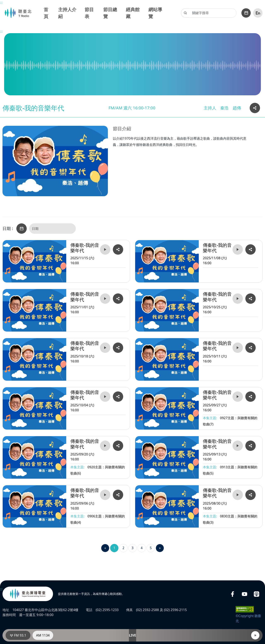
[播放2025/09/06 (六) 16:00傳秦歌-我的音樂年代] (105, 495)
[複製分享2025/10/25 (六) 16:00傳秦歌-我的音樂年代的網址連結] (251, 299)
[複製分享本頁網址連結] (255, 108)
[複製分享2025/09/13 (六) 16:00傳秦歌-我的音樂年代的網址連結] (251, 446)
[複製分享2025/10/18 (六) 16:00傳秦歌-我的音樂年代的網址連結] (118, 348)
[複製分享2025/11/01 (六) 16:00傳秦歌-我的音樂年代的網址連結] (118, 299)
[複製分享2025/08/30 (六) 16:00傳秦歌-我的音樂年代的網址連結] (251, 495)
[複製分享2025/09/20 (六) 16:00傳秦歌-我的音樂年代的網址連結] (118, 446)
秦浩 (224, 108)
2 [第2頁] (123, 548)
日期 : (8, 229)
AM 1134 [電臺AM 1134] (43, 635)
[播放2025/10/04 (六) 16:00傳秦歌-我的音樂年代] (105, 397)
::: (1, 2)
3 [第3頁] (132, 548)
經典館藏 (133, 13)
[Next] (160, 548)
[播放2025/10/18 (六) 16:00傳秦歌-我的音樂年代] (105, 348)
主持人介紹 (67, 13)
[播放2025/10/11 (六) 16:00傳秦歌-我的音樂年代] (238, 348)
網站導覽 (155, 13)
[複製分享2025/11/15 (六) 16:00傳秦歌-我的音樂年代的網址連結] (118, 249)
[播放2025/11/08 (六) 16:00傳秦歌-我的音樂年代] (238, 249)
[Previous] (105, 548)
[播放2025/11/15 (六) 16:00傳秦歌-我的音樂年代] (105, 249)
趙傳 (237, 108)
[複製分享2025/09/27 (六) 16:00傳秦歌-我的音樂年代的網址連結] (251, 397)
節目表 (89, 13)
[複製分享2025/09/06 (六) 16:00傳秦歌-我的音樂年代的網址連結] (118, 495)
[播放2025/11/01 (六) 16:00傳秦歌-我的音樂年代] (105, 299)
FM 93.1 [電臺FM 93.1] (18, 635)
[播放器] (255, 635)
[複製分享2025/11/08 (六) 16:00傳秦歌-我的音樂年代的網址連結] (251, 249)
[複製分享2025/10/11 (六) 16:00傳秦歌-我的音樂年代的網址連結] (251, 348)
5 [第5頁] (151, 548)
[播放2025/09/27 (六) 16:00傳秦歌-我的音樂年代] (238, 397)
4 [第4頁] (142, 548)
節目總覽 (110, 13)
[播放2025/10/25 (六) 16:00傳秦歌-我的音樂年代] (238, 299)
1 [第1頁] (114, 548)
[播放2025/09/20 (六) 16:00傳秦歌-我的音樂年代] (105, 446)
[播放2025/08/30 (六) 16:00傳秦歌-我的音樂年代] (238, 495)
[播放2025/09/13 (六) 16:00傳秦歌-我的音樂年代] (238, 446)
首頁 (46, 13)
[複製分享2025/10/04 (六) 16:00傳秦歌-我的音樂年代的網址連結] (118, 397)
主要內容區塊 (2, 2)
